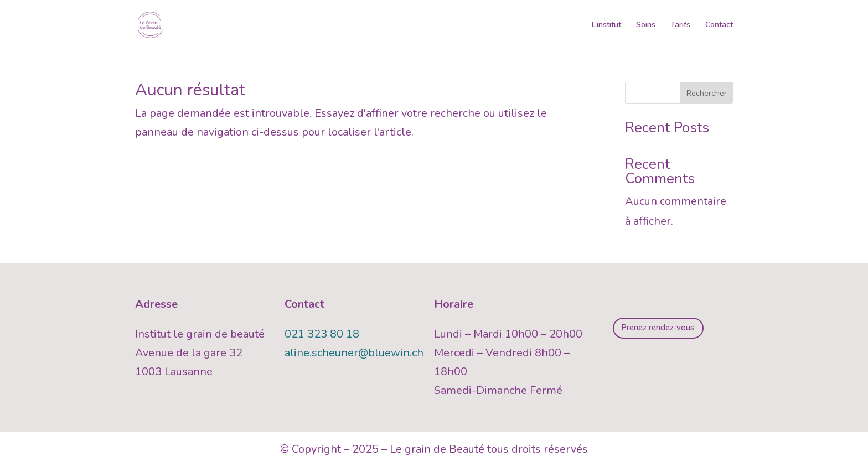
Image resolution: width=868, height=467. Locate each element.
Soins (646, 25)
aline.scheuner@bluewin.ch (354, 353)
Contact (719, 25)
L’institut (606, 25)
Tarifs (680, 25)
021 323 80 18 (322, 334)
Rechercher (707, 93)
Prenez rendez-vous (658, 328)
